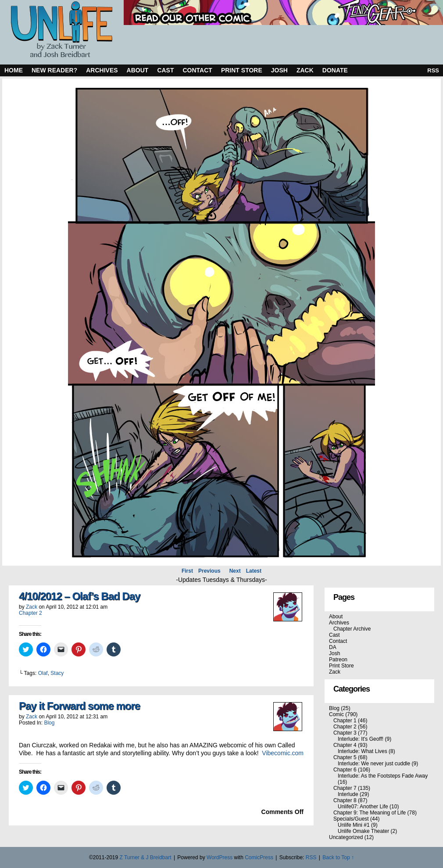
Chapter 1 (345, 721)
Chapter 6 (345, 770)
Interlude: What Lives (363, 751)
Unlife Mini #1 (354, 825)
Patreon (338, 660)
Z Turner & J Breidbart (145, 857)
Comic (336, 714)
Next (235, 571)
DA (333, 647)
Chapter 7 (345, 788)
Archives (102, 70)
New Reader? (54, 70)
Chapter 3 (345, 733)
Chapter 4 (345, 745)
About (138, 70)
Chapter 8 (345, 800)
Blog (49, 723)
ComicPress (259, 857)
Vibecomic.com (283, 753)
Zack (305, 70)
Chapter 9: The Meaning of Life (370, 813)
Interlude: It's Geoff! (361, 739)
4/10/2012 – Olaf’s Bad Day (79, 596)
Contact (198, 70)
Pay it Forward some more (79, 706)
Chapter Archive (352, 629)
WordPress (220, 857)
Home (14, 70)
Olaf (43, 673)
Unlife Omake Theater (363, 831)
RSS (433, 70)
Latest (254, 571)
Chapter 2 (30, 613)
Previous (209, 571)
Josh (279, 70)
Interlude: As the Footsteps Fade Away (383, 776)
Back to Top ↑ (338, 857)
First (187, 571)
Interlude (348, 794)
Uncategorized (346, 837)
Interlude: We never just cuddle (374, 764)
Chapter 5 (345, 757)
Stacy (57, 673)
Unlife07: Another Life (363, 807)
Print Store (242, 70)
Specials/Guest (351, 819)
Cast (165, 70)
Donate (335, 70)
